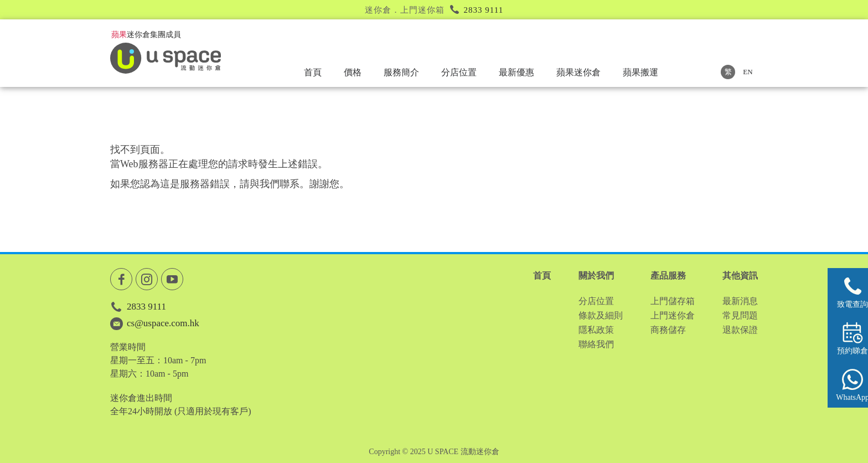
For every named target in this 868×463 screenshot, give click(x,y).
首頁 (313, 72)
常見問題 (740, 315)
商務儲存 (668, 330)
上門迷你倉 (673, 315)
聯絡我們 (596, 344)
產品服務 (668, 276)
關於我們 (596, 276)
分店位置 (459, 72)
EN (748, 72)
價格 (353, 72)
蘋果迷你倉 (578, 72)
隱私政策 (596, 330)
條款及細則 (601, 315)
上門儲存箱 (673, 301)
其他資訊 (740, 276)
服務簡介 (401, 72)
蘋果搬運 (640, 72)
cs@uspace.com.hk (163, 323)
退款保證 (740, 330)
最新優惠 (516, 72)
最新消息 (740, 301)
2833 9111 (484, 10)
